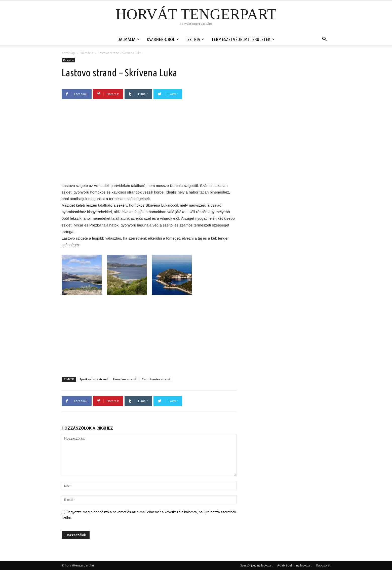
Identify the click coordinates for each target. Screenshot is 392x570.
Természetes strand (156, 379)
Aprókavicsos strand (94, 379)
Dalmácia (128, 39)
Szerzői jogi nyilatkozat (256, 565)
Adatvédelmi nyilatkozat (294, 565)
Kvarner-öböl (163, 39)
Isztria (195, 39)
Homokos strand (125, 379)
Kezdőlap (68, 53)
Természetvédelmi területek (243, 39)
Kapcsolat (323, 565)
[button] (324, 40)
